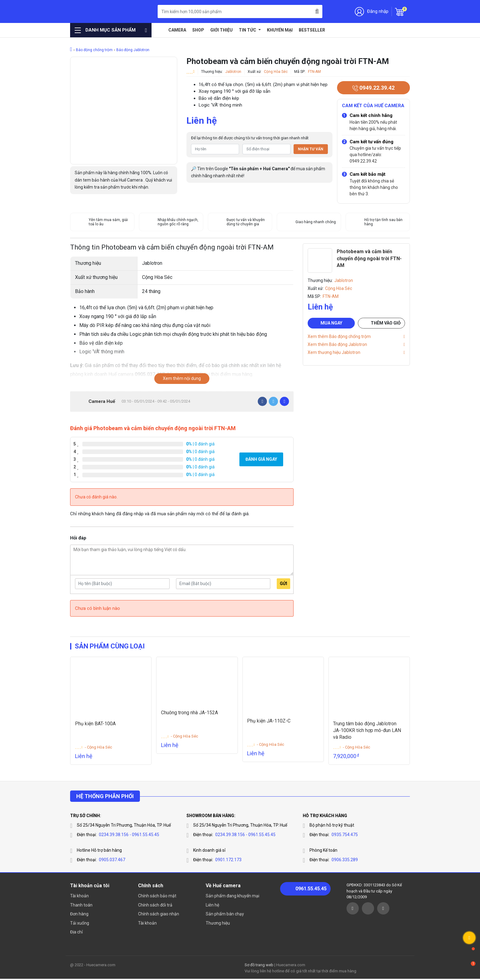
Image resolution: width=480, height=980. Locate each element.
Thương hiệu (218, 924)
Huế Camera (101, 11)
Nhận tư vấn (311, 149)
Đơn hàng (79, 915)
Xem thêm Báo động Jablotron (337, 344)
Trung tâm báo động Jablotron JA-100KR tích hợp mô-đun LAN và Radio (367, 731)
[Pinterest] (284, 401)
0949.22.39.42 (374, 88)
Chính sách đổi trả (155, 906)
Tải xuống (80, 924)
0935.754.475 (345, 836)
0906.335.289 (345, 861)
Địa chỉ (76, 933)
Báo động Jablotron (133, 50)
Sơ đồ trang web (259, 966)
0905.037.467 (112, 861)
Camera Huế (102, 401)
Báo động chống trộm (94, 50)
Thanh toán (81, 906)
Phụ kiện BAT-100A (95, 725)
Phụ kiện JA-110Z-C (269, 722)
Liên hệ (212, 906)
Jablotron (233, 72)
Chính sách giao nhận (159, 915)
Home (161, 30)
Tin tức (248, 30)
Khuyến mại (280, 30)
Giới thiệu (221, 30)
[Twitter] (273, 401)
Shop (198, 30)
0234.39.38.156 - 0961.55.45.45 (129, 836)
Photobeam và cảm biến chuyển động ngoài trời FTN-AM (369, 258)
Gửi (283, 584)
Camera (177, 30)
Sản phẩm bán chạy (225, 915)
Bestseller (312, 30)
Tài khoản (79, 897)
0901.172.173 (228, 861)
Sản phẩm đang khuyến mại (232, 897)
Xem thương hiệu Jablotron (334, 352)
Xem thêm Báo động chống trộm (339, 336)
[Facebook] (262, 401)
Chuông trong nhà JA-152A (189, 713)
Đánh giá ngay (261, 459)
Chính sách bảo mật (157, 897)
